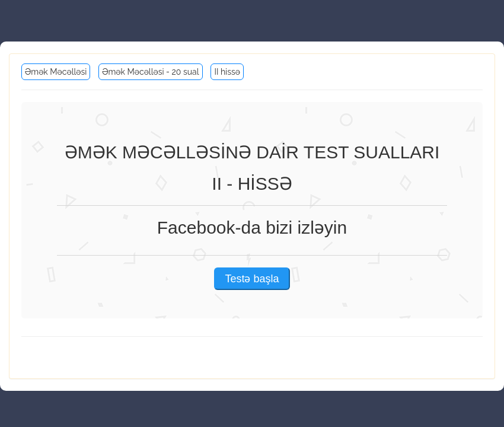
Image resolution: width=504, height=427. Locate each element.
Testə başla (252, 279)
